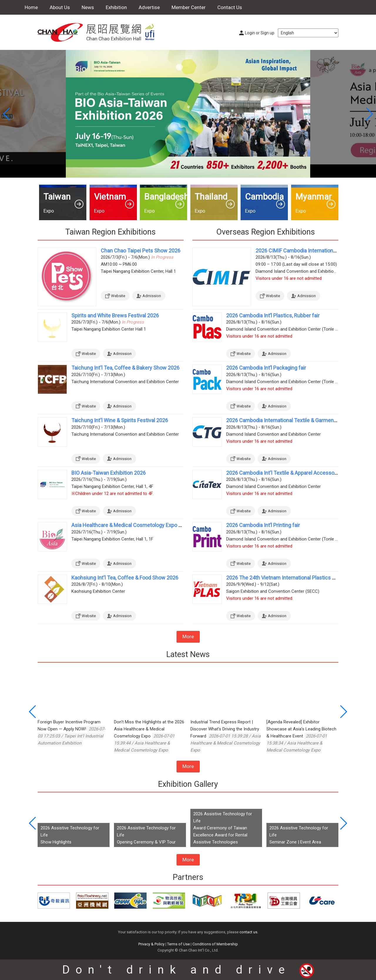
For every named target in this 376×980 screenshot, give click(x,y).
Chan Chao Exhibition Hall (99, 32)
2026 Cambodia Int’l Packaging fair (266, 368)
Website (118, 296)
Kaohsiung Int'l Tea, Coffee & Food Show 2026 (125, 578)
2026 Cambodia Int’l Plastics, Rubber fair (273, 315)
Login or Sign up (260, 33)
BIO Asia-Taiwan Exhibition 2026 (109, 473)
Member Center (189, 7)
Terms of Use (178, 944)
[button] (369, 114)
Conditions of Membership (215, 944)
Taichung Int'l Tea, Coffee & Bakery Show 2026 (125, 368)
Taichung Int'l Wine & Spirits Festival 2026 (120, 420)
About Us (60, 7)
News (88, 7)
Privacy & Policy (151, 944)
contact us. (249, 932)
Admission (152, 296)
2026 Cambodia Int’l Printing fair (263, 525)
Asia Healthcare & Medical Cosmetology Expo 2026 (131, 525)
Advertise (149, 7)
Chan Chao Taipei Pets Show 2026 (141, 251)
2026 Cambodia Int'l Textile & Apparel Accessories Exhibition (297, 473)
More (188, 637)
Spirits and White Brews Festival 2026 (115, 315)
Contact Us (230, 7)
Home (31, 7)
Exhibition (116, 7)
